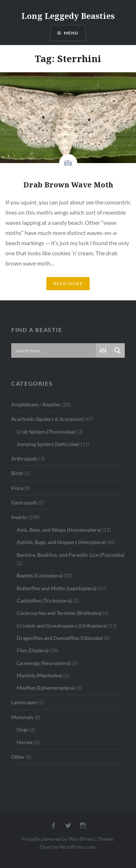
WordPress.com (77, 847)
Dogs (22, 729)
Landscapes (24, 702)
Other (18, 757)
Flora (17, 488)
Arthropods (24, 459)
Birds (17, 473)
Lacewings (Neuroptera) (44, 663)
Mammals (22, 717)
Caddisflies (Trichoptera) (44, 601)
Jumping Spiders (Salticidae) (48, 444)
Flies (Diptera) (33, 650)
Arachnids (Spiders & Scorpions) (47, 419)
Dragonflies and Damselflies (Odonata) (60, 638)
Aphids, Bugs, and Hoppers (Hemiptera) (61, 542)
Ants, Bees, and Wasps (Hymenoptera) (59, 530)
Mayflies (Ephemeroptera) (46, 688)
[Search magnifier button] (118, 350)
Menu (71, 33)
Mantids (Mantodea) (39, 675)
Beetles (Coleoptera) (40, 575)
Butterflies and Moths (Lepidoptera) (57, 588)
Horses (25, 742)
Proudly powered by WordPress (58, 839)
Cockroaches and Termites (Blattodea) (59, 613)
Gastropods (24, 502)
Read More (68, 283)
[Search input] (54, 350)
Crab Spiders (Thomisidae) (46, 432)
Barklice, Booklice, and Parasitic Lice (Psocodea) (71, 555)
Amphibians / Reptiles (36, 404)
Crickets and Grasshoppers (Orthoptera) (62, 626)
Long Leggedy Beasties (68, 16)
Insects (19, 517)
